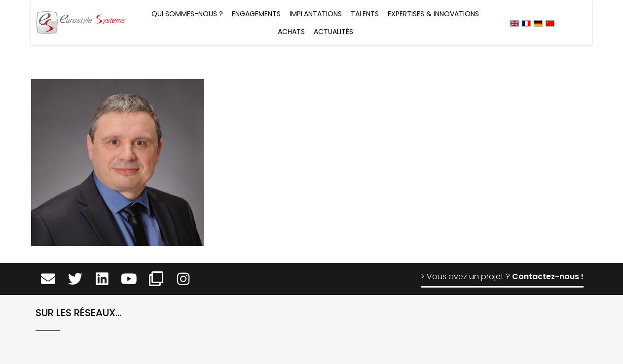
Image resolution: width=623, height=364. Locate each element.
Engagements (256, 14)
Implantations (316, 14)
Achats (291, 32)
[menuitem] (514, 23)
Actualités (333, 32)
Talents (365, 14)
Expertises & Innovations (433, 14)
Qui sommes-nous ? (187, 14)
